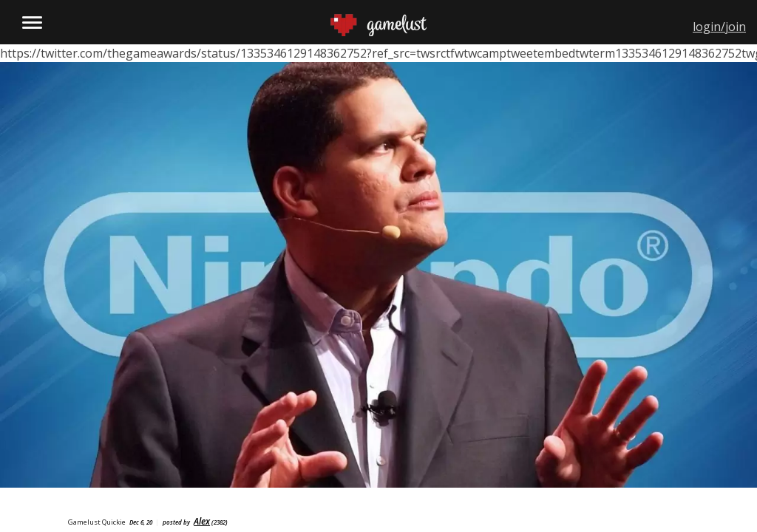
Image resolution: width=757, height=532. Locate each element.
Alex (202, 521)
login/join (719, 27)
